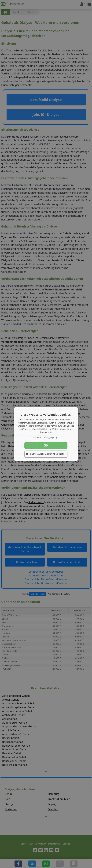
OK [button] (46, 445)
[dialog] (46, 434)
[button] (46, 438)
